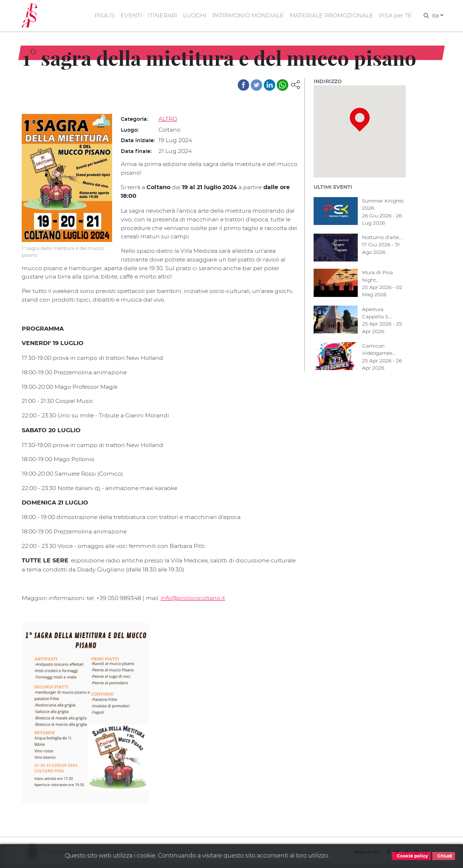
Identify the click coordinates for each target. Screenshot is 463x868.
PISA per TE (395, 16)
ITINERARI (161, 16)
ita (438, 16)
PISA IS (102, 16)
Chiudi (444, 856)
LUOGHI (193, 16)
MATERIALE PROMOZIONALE (331, 16)
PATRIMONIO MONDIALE (247, 16)
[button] (296, 84)
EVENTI (129, 16)
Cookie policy (411, 856)
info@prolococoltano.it (194, 598)
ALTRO (168, 119)
